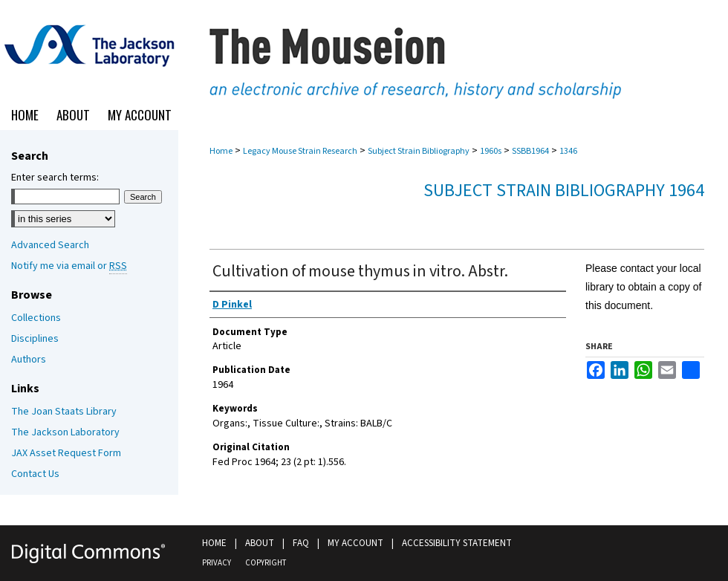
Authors (29, 360)
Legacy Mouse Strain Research (300, 151)
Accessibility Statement (457, 543)
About (260, 543)
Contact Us (35, 474)
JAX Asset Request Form (66, 453)
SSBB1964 (530, 151)
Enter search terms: (55, 178)
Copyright (266, 563)
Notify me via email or (69, 266)
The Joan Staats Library (64, 412)
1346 (568, 151)
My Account (355, 543)
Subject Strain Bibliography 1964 (564, 191)
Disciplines (35, 339)
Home (221, 151)
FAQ (301, 543)
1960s (491, 151)
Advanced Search (50, 245)
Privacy (217, 563)
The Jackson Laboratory (65, 432)
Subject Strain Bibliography (419, 151)
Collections (36, 318)
